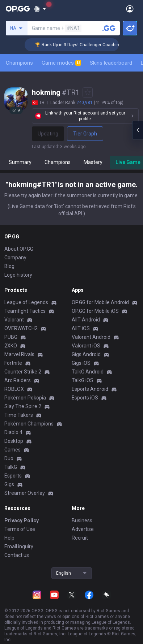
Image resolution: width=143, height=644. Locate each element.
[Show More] (40, 9)
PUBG (11, 337)
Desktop (14, 441)
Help (9, 538)
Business (82, 520)
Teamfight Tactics (25, 311)
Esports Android (90, 389)
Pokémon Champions (29, 424)
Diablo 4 (13, 432)
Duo (9, 458)
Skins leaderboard (111, 63)
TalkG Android (88, 372)
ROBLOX (14, 389)
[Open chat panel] (138, 130)
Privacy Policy (22, 520)
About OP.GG (19, 249)
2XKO (11, 346)
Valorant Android (91, 337)
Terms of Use (20, 529)
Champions (19, 63)
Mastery (93, 162)
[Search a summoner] (109, 28)
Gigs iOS (81, 363)
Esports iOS (85, 398)
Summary (20, 162)
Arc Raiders (18, 380)
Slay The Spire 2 (23, 406)
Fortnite (13, 363)
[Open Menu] (130, 9)
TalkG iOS (83, 380)
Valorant (14, 320)
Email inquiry (19, 546)
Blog (9, 266)
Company (15, 258)
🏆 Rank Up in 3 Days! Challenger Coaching (83, 45)
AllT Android (86, 320)
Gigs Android (86, 354)
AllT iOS (81, 328)
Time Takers (19, 415)
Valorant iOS (86, 346)
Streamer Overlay (25, 493)
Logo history (18, 275)
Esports (13, 476)
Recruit (80, 538)
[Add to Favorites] (88, 92)
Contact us (17, 555)
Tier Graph (85, 134)
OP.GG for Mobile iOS (95, 311)
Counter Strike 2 (23, 372)
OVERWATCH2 (21, 328)
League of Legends (26, 302)
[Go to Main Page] (18, 9)
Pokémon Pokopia (25, 398)
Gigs (9, 484)
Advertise (83, 529)
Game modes (61, 63)
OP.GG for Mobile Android (100, 302)
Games (12, 450)
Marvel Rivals (19, 354)
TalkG (11, 467)
